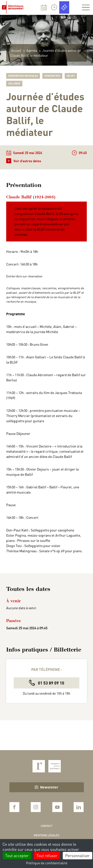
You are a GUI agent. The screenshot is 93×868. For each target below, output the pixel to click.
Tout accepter (17, 855)
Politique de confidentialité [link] (47, 863)
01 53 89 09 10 (47, 683)
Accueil (16, 50)
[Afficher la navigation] (86, 7)
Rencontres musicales (23, 76)
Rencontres (52, 76)
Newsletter (46, 787)
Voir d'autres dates (24, 161)
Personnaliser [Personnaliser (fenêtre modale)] (77, 855)
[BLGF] (71, 76)
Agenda (32, 50)
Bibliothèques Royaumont (14, 7)
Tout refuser (47, 855)
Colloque (14, 83)
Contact (46, 826)
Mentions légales (46, 835)
